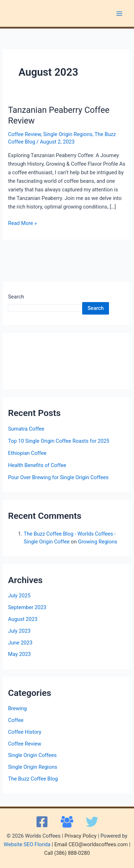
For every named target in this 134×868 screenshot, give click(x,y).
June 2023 (20, 643)
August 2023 (23, 619)
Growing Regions (98, 542)
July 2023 (19, 631)
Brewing (17, 708)
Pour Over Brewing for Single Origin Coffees (58, 477)
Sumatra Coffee (26, 429)
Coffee (16, 720)
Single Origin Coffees (32, 755)
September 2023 (27, 607)
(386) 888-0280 (72, 853)
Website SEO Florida (27, 844)
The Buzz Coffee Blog (33, 779)
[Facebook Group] (67, 822)
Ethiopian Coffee (27, 453)
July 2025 (19, 596)
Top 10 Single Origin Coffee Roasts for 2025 (59, 441)
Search (16, 297)
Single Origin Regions (68, 134)
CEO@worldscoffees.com (98, 844)
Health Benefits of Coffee (37, 465)
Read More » (22, 223)
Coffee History (24, 732)
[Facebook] (42, 822)
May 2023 (19, 654)
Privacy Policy (80, 836)
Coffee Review (24, 134)
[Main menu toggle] (119, 14)
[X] (92, 822)
